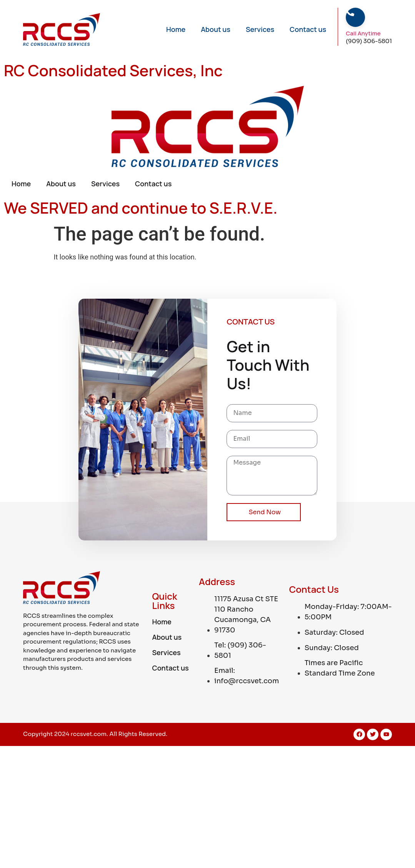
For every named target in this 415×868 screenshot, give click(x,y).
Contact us (308, 29)
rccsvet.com (89, 734)
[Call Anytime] (350, 12)
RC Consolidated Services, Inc (113, 70)
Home (176, 29)
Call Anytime (363, 33)
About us (216, 29)
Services (260, 29)
